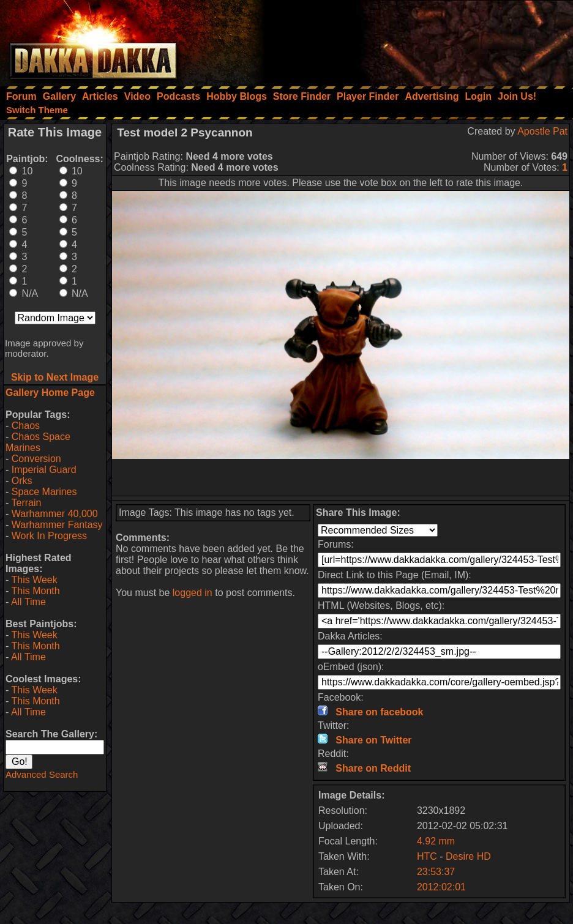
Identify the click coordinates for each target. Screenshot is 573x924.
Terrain (26, 503)
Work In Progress (49, 536)
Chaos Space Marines (38, 442)
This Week (34, 580)
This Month (35, 591)
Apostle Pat (542, 131)
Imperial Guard (44, 470)
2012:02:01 (441, 887)
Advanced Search (42, 774)
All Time (28, 602)
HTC (427, 856)
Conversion (36, 459)
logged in (193, 593)
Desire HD (468, 856)
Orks (22, 481)
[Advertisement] (408, 40)
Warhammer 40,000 (55, 514)
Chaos (26, 426)
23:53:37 (436, 872)
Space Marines (44, 492)
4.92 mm (436, 841)
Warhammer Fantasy (57, 525)
